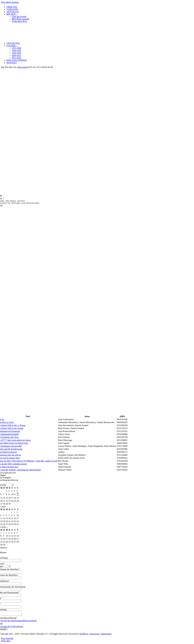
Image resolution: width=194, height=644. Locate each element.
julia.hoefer (23, 67)
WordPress (84, 635)
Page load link (7, 639)
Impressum (95, 635)
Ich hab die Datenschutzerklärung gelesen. (19, 621)
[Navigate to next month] (7, 528)
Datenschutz (106, 635)
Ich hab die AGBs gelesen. (12, 627)
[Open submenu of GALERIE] (17, 46)
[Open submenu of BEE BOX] (17, 15)
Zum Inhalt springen (10, 2)
